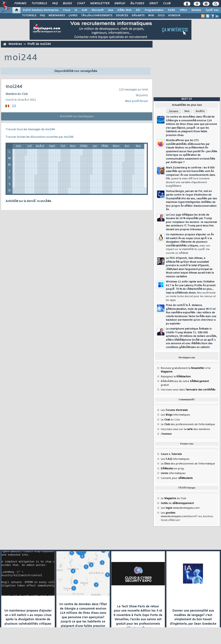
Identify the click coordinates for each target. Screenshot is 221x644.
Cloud (66, 10)
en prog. (173, 469)
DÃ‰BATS (138, 16)
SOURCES (122, 16)
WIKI (151, 16)
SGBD (172, 10)
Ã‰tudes (137, 4)
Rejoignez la (176, 377)
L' (166, 434)
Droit (154, 4)
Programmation (154, 10)
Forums (20, 4)
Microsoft (97, 10)
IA (76, 10)
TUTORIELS (29, 16)
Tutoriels (39, 4)
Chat (81, 4)
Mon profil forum (137, 101)
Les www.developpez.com (180, 508)
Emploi (120, 4)
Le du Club (173, 498)
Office (183, 10)
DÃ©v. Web (124, 10)
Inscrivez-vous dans (188, 390)
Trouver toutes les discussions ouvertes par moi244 (39, 137)
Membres (15, 44)
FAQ (55, 4)
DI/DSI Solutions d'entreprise (41, 10)
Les (174, 410)
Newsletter (100, 4)
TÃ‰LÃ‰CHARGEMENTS (97, 16)
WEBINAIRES (57, 16)
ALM (84, 10)
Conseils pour (177, 478)
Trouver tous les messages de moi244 (30, 130)
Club (167, 4)
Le (165, 420)
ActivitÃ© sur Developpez (77, 117)
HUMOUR (174, 16)
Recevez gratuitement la (183, 368)
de (177, 503)
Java (110, 10)
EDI (138, 10)
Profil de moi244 (39, 44)
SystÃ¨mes (212, 10)
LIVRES (73, 16)
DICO (161, 16)
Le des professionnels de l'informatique (188, 424)
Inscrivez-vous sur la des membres (185, 429)
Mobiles (196, 10)
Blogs (67, 4)
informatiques (173, 473)
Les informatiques (175, 415)
